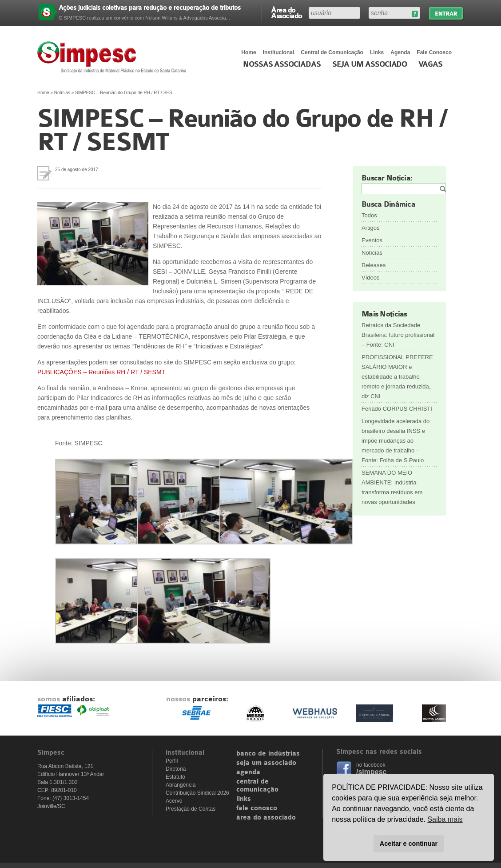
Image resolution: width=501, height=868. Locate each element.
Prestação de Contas (191, 809)
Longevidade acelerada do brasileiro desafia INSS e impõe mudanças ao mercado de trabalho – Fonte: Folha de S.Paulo (396, 441)
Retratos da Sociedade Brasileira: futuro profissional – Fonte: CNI (398, 335)
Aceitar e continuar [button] (409, 844)
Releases (374, 265)
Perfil (172, 761)
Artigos (370, 228)
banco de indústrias (268, 754)
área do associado (266, 818)
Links (377, 52)
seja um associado (266, 763)
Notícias (62, 93)
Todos (369, 215)
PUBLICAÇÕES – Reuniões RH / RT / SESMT (101, 372)
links (244, 799)
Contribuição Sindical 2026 (197, 793)
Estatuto (175, 777)
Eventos (372, 240)
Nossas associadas (282, 64)
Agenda (400, 52)
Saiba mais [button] (445, 819)
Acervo (174, 801)
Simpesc (114, 57)
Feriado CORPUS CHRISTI (397, 409)
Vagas (430, 64)
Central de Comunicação (332, 52)
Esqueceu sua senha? (415, 14)
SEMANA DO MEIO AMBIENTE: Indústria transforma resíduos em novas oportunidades (392, 487)
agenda (248, 772)
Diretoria (176, 769)
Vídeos (370, 278)
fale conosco (257, 808)
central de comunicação (257, 786)
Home (249, 52)
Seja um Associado (370, 64)
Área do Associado (286, 12)
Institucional (279, 52)
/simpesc (371, 772)
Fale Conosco (434, 52)
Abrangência (181, 785)
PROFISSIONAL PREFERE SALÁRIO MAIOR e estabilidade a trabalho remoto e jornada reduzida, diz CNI (397, 377)
